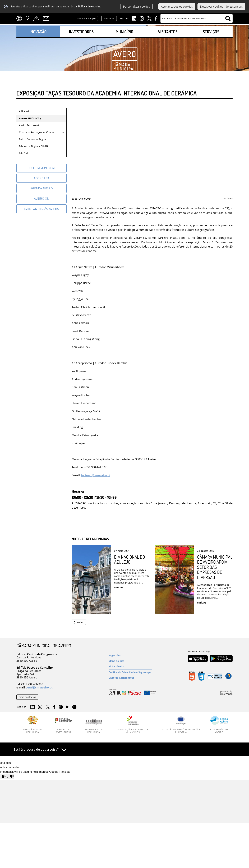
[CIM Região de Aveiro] (219, 725)
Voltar (80, 622)
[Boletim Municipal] (41, 168)
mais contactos (27, 697)
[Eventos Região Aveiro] (41, 209)
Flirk (74, 707)
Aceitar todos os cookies (177, 7)
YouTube (68, 708)
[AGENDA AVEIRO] (41, 188)
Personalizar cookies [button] (137, 7)
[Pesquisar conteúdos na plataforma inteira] (228, 18)
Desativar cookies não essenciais (221, 7)
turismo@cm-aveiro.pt (96, 475)
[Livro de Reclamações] (130, 678)
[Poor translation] (10, 777)
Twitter (149, 18)
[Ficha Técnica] (130, 666)
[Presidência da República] (33, 725)
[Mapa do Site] (130, 661)
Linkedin (134, 18)
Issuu (61, 707)
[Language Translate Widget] (20, 18)
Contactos (46, 18)
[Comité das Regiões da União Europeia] (181, 725)
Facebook (156, 18)
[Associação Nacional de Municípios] (133, 725)
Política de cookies (89, 6)
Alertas (36, 18)
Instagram (142, 18)
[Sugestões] (130, 655)
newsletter (109, 18)
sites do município (86, 18)
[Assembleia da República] (94, 726)
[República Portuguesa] (63, 725)
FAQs (27, 18)
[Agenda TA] (41, 178)
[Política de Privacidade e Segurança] (130, 672)
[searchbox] (197, 18)
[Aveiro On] (41, 199)
